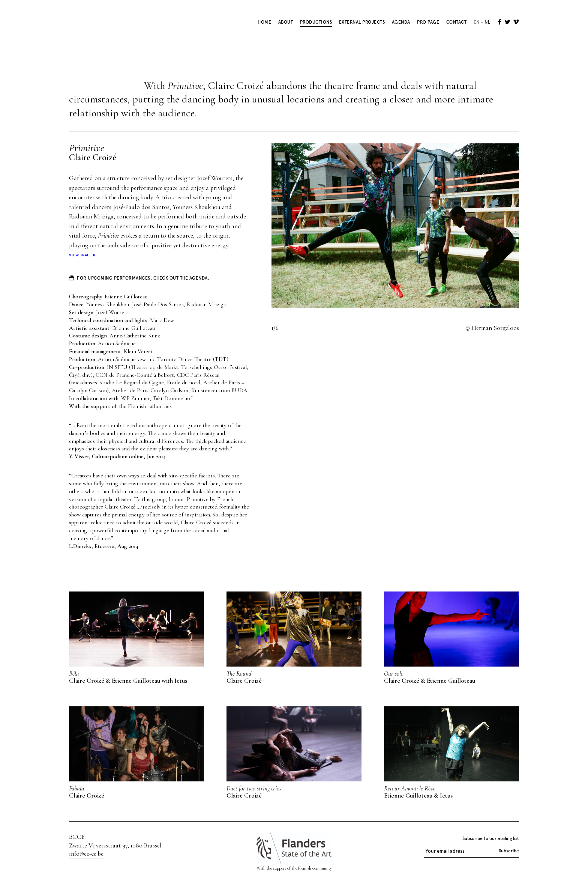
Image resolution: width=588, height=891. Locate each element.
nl (487, 22)
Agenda (401, 22)
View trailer (82, 255)
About (286, 22)
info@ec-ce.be (86, 854)
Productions (316, 22)
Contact (457, 22)
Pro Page (428, 22)
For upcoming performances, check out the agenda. (143, 278)
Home (264, 22)
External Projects (362, 22)
